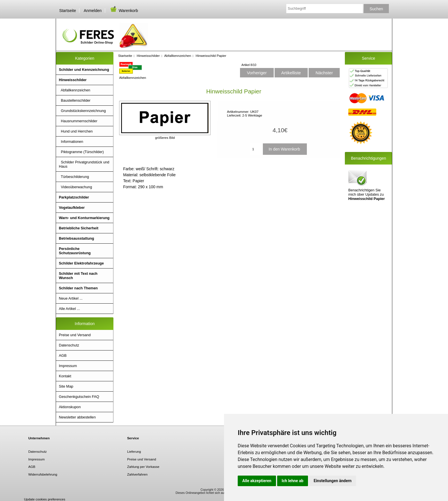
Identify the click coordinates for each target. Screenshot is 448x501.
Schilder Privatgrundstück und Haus (84, 164)
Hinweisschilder (148, 56)
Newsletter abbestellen (77, 417)
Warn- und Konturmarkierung (84, 218)
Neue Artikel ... (71, 298)
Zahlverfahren (137, 474)
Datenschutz (69, 345)
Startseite (68, 11)
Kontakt (65, 376)
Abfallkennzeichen (178, 56)
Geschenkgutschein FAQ (79, 397)
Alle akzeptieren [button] (257, 481)
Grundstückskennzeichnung (82, 111)
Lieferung (134, 451)
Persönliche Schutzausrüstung (75, 251)
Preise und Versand (75, 335)
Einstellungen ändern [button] (333, 481)
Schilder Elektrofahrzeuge (81, 263)
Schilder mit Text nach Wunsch (78, 276)
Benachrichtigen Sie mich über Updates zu (367, 185)
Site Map (66, 386)
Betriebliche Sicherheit (79, 228)
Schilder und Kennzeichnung (84, 70)
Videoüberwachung (75, 187)
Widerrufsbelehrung (43, 474)
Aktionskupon (70, 407)
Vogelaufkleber (72, 208)
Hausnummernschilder (78, 121)
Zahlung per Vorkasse (143, 467)
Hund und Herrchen (76, 131)
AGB (63, 355)
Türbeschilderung (74, 177)
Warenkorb (124, 11)
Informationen (71, 142)
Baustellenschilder (75, 100)
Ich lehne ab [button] (293, 481)
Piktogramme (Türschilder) (81, 152)
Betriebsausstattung (76, 238)
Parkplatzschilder (74, 197)
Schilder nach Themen (78, 288)
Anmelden (93, 11)
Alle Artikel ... (69, 309)
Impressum (68, 366)
